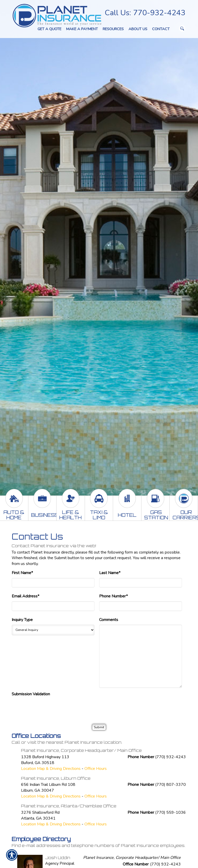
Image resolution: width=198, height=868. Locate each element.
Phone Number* (113, 596)
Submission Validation (31, 694)
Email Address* (25, 596)
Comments (109, 620)
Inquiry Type (22, 620)
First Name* (22, 573)
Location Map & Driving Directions (51, 769)
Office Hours (96, 769)
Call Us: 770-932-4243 (145, 13)
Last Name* (110, 573)
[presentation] (50, 709)
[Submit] (99, 727)
